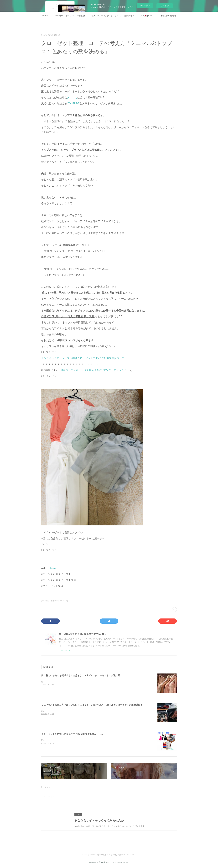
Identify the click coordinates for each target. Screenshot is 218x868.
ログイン (165, 6)
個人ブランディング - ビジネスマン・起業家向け (113, 16)
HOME (45, 16)
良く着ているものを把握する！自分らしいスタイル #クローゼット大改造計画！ (82, 675)
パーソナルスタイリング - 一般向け (70, 16)
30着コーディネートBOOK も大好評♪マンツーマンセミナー (95, 370)
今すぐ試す (145, 6)
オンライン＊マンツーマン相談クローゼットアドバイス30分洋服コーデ (83, 358)
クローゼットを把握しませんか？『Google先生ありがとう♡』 (73, 734)
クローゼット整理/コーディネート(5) (54, 601)
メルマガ (72, 97)
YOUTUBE (73, 103)
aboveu (53, 568)
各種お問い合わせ (168, 16)
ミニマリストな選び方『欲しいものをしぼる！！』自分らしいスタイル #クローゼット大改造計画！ (92, 705)
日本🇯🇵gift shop (147, 16)
